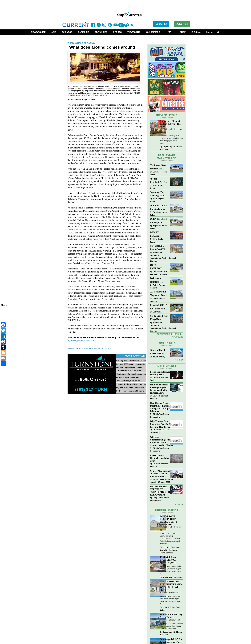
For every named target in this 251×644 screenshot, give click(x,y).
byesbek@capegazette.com (81, 341)
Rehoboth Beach (166, 129)
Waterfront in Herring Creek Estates (171, 616)
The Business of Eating (81, 43)
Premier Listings (166, 510)
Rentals (176, 337)
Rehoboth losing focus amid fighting (128, 391)
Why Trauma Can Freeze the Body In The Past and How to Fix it (161, 424)
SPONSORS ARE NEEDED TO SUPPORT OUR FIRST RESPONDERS (162, 491)
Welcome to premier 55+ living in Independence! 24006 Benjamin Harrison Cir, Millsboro (158, 280)
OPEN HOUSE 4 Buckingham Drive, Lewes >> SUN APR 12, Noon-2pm (158, 208)
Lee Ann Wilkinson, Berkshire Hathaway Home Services (170, 550)
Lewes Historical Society (159, 379)
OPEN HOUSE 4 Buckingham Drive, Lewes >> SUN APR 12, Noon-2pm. (158, 221)
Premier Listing (167, 115)
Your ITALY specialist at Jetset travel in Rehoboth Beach (161, 474)
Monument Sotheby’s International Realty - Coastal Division (163, 257)
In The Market (166, 366)
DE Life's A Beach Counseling (159, 415)
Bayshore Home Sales (159, 173)
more (178, 504)
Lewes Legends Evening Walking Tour (162, 373)
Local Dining (166, 343)
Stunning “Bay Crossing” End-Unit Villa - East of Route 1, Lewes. (158, 194)
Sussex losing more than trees (125, 377)
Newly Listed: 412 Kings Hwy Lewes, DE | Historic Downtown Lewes (159, 318)
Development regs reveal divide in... (128, 367)
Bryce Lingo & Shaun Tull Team (171, 148)
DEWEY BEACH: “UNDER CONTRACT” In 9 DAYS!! (158, 234)
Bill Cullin (157, 312)
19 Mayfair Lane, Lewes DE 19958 (168, 558)
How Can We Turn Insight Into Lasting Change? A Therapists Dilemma (161, 407)
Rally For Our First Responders (160, 499)
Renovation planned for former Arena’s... (130, 361)
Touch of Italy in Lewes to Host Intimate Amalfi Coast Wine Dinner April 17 (158, 352)
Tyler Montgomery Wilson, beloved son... (130, 374)
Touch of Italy (159, 357)
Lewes (162, 563)
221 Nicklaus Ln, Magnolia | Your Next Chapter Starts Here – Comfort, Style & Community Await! (158, 294)
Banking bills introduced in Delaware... (129, 387)
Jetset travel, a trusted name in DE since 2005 (161, 481)
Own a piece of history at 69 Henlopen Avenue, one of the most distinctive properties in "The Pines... (171, 140)
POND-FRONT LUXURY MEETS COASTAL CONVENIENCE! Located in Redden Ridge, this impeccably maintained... (170, 539)
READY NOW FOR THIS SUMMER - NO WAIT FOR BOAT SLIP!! (171, 586)
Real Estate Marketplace (166, 157)
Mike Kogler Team (157, 187)
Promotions (163, 334)
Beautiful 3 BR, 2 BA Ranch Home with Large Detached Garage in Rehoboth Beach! (158, 307)
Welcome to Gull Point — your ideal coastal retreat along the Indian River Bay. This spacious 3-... (171, 600)
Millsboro (164, 593)
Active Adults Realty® (157, 286)
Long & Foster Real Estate (170, 609)
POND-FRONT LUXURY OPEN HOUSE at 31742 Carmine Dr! (168, 520)
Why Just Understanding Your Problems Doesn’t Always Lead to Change (162, 441)
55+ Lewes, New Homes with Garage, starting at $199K (158, 167)
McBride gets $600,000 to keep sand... (128, 364)
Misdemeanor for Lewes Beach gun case (130, 384)
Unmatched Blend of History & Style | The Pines (170, 124)
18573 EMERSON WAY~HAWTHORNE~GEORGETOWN (159, 267)
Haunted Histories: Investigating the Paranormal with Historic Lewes (159, 389)
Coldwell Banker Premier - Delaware (159, 273)
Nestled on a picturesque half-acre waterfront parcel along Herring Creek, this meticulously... (171, 626)
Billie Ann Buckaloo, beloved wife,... (128, 381)
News (177, 334)
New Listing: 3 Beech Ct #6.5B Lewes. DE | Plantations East (158, 248)
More (178, 360)
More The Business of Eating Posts (88, 348)
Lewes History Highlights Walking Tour (160, 458)
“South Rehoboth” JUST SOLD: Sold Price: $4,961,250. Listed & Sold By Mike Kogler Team (159, 181)
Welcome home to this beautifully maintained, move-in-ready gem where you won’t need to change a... (171, 570)
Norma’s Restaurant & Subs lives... (127, 371)
